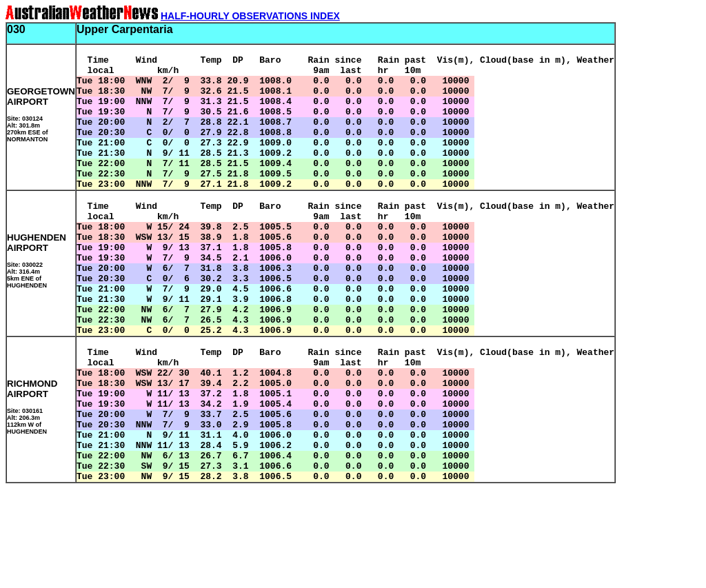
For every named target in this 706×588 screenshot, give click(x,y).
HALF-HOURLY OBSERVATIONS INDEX (250, 16)
